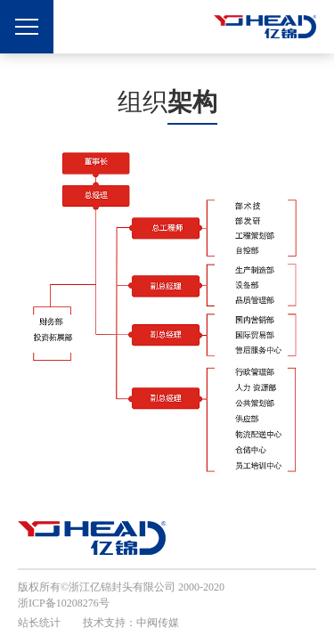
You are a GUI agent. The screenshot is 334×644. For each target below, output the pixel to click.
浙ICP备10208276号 (64, 603)
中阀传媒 (158, 623)
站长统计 (39, 623)
